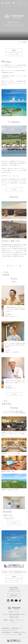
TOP (20, 42)
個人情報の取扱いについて (17, 628)
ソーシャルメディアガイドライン (9, 634)
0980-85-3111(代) (14, 616)
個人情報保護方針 (5, 628)
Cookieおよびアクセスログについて (10, 630)
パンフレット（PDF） (14, 54)
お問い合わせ (14, 595)
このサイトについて (20, 620)
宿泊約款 (20, 634)
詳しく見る (14, 189)
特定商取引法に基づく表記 (19, 632)
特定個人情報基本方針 (6, 632)
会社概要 (11, 620)
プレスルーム (14, 622)
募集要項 (14, 50)
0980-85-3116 (14, 589)
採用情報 (6, 620)
